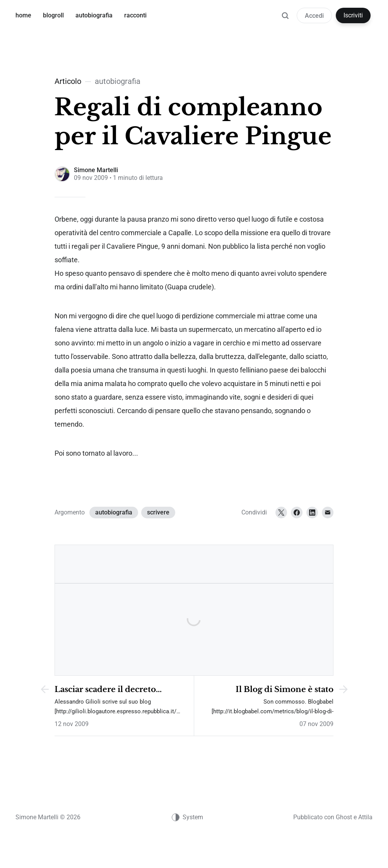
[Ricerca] (285, 19)
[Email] (328, 513)
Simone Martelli (96, 170)
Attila (365, 817)
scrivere (158, 512)
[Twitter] (281, 513)
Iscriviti (353, 15)
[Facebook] (297, 513)
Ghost (344, 817)
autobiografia (114, 512)
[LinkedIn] (312, 513)
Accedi (314, 16)
